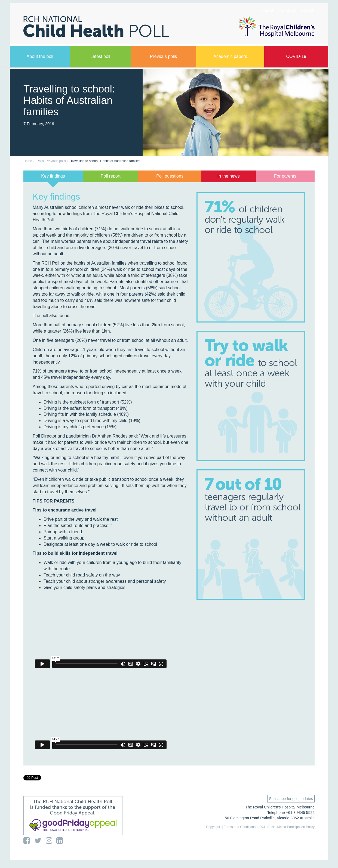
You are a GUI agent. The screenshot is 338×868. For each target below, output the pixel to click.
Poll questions (170, 176)
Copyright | (214, 827)
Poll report (111, 176)
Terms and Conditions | (241, 827)
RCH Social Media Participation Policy (287, 827)
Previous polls (164, 56)
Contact (288, 11)
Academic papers (230, 56)
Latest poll (100, 56)
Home (28, 161)
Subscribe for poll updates (291, 799)
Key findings (53, 176)
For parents (285, 176)
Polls (40, 161)
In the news (229, 176)
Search (308, 11)
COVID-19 (296, 56)
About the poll (40, 56)
